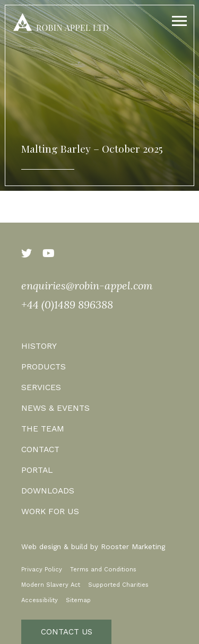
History (39, 346)
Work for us (50, 511)
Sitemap (78, 600)
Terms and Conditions (103, 570)
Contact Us (67, 632)
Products (44, 367)
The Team (43, 429)
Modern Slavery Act (51, 585)
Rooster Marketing (133, 546)
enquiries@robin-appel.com (87, 285)
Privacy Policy (42, 570)
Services (41, 387)
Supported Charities (118, 585)
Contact (40, 449)
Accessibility (40, 600)
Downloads (48, 491)
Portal (37, 470)
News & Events (55, 408)
